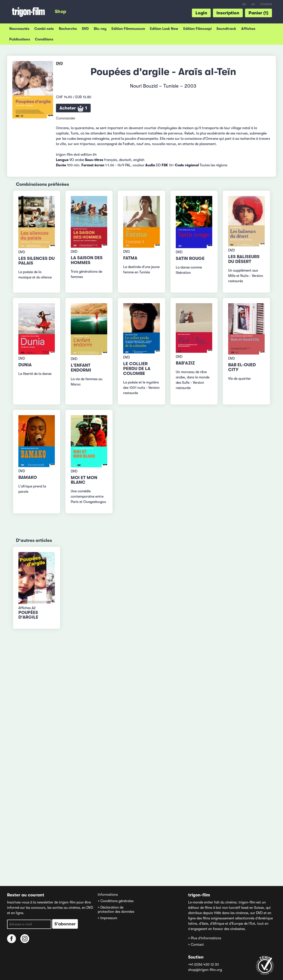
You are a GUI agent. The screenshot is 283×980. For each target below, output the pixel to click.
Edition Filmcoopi (197, 29)
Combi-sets (44, 29)
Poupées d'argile (28, 615)
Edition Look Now (164, 29)
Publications (20, 39)
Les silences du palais (36, 261)
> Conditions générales (116, 901)
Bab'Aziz (185, 363)
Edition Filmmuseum (128, 29)
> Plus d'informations (205, 938)
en (253, 4)
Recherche (68, 29)
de (244, 4)
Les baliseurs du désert (244, 259)
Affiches (248, 29)
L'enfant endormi (81, 368)
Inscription (228, 13)
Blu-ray (100, 29)
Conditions (44, 39)
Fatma (130, 258)
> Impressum (107, 918)
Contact (266, 4)
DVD (85, 29)
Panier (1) (258, 13)
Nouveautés (19, 29)
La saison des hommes (87, 260)
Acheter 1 (73, 109)
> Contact (196, 945)
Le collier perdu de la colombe (137, 369)
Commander (66, 118)
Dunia (25, 365)
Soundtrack (226, 29)
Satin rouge (190, 258)
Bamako (28, 477)
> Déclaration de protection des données (116, 910)
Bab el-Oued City (242, 367)
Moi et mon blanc (84, 480)
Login (201, 13)
